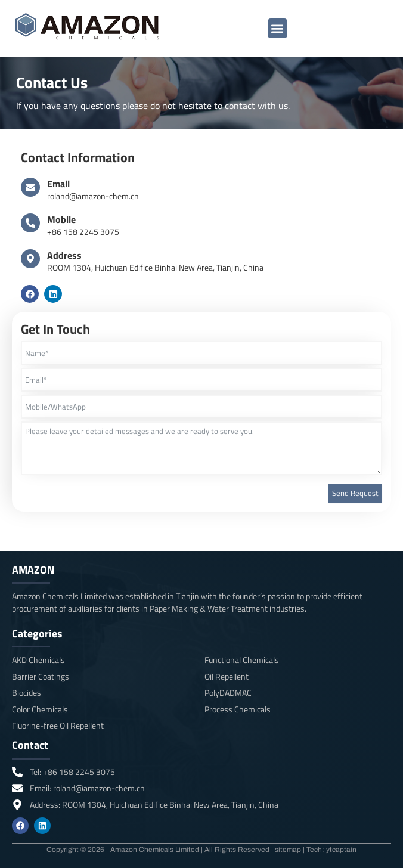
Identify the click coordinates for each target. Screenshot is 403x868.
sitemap (288, 850)
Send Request (355, 493)
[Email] (30, 187)
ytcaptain (341, 850)
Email (58, 184)
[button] (278, 28)
